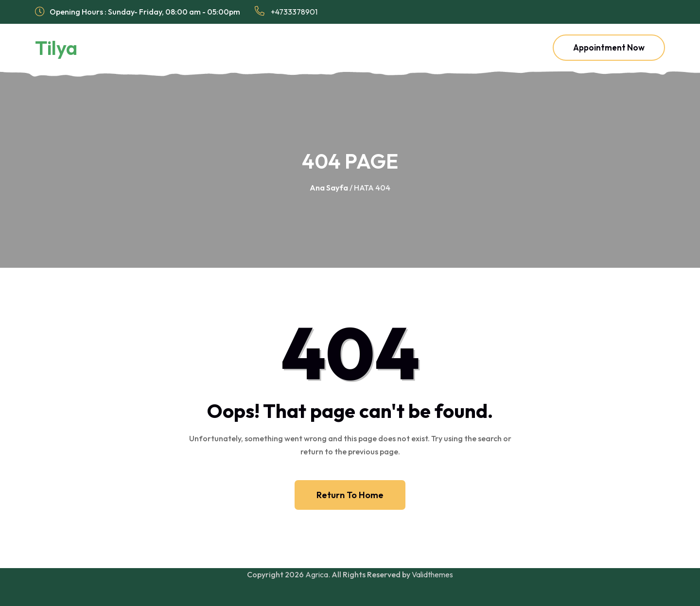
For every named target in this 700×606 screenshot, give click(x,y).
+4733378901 (286, 11)
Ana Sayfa (329, 188)
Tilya (56, 48)
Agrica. (318, 574)
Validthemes (432, 574)
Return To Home (350, 495)
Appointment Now (609, 47)
